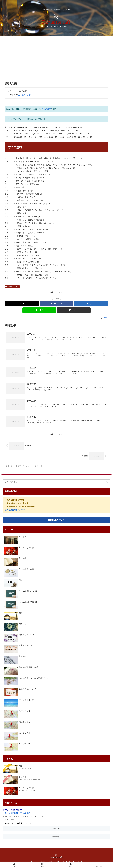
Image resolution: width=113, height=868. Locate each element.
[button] (74, 310)
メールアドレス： (10, 818)
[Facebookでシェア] (56, 303)
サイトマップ (33, 860)
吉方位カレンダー (25, 95)
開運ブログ (45, 860)
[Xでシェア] (22, 303)
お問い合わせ (80, 860)
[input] (56, 480)
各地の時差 (46, 109)
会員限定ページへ (56, 518)
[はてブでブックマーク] (91, 303)
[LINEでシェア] (39, 310)
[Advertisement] (56, 56)
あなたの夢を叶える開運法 (62, 860)
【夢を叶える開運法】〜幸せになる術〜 (17, 811)
